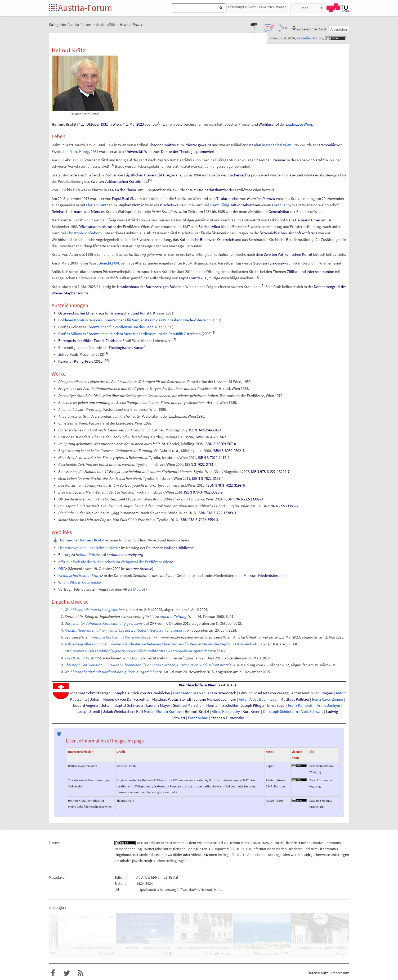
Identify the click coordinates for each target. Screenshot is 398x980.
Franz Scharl (198, 718)
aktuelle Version (310, 38)
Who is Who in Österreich (79, 582)
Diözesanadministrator (97, 227)
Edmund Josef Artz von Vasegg (264, 693)
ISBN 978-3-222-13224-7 (270, 471)
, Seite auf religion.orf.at (126, 630)
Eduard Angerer (86, 705)
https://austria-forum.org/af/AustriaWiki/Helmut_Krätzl (180, 890)
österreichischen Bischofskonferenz (289, 233)
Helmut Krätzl (197, 712)
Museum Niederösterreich (265, 575)
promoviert (205, 151)
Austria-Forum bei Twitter (67, 973)
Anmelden (339, 29)
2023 (140, 124)
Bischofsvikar (209, 227)
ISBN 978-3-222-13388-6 (278, 506)
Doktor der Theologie (178, 151)
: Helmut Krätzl (82, 540)
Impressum (340, 973)
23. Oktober (90, 124)
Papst (117, 199)
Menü (306, 8)
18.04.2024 (261, 843)
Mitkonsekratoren (246, 205)
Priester (191, 145)
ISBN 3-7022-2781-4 (201, 464)
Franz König (79, 151)
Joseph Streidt (89, 712)
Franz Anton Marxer (189, 693)
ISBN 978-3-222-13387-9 (243, 499)
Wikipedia (205, 843)
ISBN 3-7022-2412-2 (214, 457)
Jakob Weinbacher (118, 712)
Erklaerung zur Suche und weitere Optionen (257, 7)
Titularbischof (228, 199)
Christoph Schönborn (84, 233)
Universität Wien (139, 151)
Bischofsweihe (172, 205)
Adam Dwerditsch (222, 693)
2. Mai (131, 124)
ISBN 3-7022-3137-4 (208, 478)
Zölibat (293, 272)
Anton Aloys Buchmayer (258, 699)
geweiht (204, 145)
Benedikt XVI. (109, 263)
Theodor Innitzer (163, 145)
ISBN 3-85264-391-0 (205, 430)
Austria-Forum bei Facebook (53, 973)
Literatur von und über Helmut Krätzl (88, 548)
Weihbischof (269, 124)
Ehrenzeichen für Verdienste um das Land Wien (125, 327)
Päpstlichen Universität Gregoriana (153, 175)
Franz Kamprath (301, 705)
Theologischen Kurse (126, 347)
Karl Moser (145, 712)
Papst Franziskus (193, 278)
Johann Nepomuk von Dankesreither (120, 699)
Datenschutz (318, 973)
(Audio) (139, 589)
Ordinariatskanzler (213, 190)
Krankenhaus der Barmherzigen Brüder (149, 287)
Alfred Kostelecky (226, 712)
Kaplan (255, 145)
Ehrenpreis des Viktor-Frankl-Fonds (87, 341)
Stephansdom (129, 205)
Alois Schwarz (312, 712)
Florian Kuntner (99, 205)
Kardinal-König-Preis (76, 361)
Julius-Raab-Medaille (76, 354)
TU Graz (338, 8)
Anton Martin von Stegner (312, 693)
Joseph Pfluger (252, 705)
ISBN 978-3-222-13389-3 (217, 513)
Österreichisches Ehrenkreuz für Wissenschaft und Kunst (104, 313)
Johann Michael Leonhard (215, 699)
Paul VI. (128, 199)
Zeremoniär (326, 145)
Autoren (277, 843)
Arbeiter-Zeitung (173, 616)
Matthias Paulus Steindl (172, 699)
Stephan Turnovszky (270, 263)
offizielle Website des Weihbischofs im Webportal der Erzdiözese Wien (115, 562)
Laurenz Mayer (158, 705)
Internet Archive (139, 569)
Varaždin (321, 160)
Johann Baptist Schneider (122, 705)
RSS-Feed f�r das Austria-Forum (81, 973)
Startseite (53, 8)
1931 (104, 124)
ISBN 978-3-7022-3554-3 (199, 520)
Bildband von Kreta (268, 954)
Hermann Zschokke (222, 705)
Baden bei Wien (279, 145)
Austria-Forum (85, 8)
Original (137, 658)
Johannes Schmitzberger (90, 693)
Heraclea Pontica (261, 199)
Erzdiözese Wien (299, 124)
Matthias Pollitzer (295, 699)
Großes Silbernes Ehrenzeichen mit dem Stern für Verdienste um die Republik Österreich (129, 334)
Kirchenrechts (239, 175)
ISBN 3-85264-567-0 (220, 444)
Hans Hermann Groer (303, 220)
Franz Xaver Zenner (328, 699)
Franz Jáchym (329, 705)
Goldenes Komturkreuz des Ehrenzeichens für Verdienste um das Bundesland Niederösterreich (134, 320)
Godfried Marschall (188, 705)
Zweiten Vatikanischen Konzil (288, 254)
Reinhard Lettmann (68, 211)
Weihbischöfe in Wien (198, 685)
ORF (62, 569)
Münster (97, 211)
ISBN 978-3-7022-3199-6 (225, 485)
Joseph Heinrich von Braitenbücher (141, 693)
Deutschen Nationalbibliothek (171, 548)
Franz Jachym (283, 205)
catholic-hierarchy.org (125, 555)
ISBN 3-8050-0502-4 (228, 451)
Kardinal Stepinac (271, 160)
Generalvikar (279, 211)
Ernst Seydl (276, 705)
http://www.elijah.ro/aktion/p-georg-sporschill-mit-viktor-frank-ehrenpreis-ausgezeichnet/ (139, 651)
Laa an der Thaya (122, 190)
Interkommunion (320, 272)
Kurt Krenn (251, 712)
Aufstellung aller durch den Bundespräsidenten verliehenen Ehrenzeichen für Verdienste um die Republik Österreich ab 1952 (165, 644)
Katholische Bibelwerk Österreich (207, 240)
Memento (77, 569)
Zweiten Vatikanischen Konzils (116, 181)
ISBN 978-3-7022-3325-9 (203, 492)
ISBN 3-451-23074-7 (210, 437)
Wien (117, 124)
